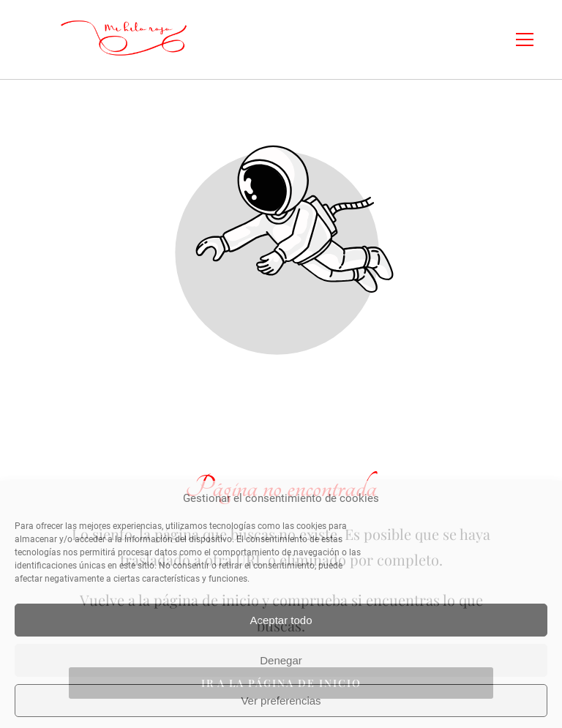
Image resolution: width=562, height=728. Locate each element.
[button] (534, 40)
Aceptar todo (281, 620)
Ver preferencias (281, 701)
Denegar (281, 660)
